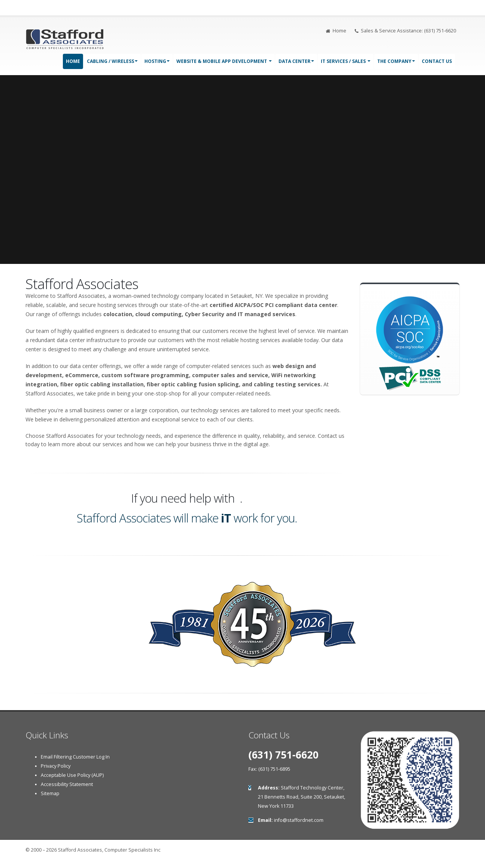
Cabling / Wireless (112, 61)
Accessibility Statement (67, 784)
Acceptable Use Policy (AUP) (72, 775)
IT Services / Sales (346, 61)
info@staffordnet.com (299, 820)
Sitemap (50, 793)
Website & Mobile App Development (224, 61)
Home (336, 31)
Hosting (157, 61)
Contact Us (437, 61)
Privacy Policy (56, 766)
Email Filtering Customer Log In (75, 757)
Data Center (296, 61)
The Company (396, 61)
